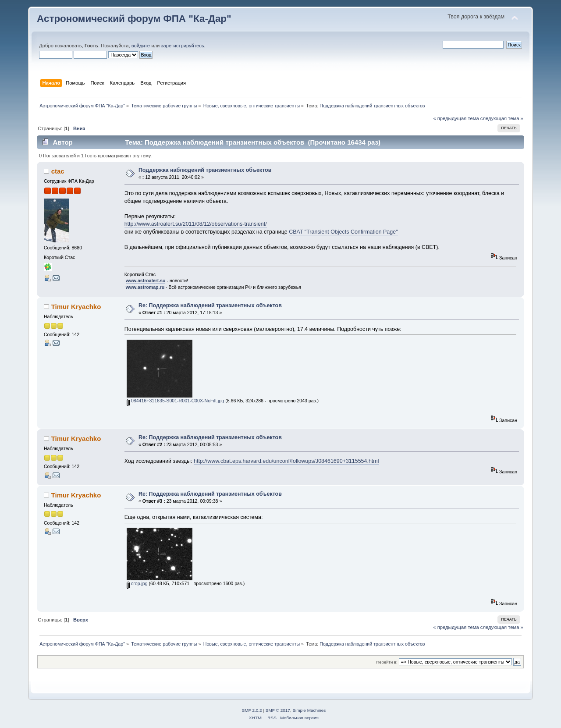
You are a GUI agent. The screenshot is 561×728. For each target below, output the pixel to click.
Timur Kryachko (76, 307)
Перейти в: (387, 662)
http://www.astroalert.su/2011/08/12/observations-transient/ (196, 224)
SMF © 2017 (278, 710)
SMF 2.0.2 (252, 710)
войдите (141, 46)
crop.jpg (137, 583)
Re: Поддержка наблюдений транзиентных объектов (210, 305)
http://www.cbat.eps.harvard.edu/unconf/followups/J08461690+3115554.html (286, 461)
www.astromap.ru (145, 287)
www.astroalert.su (146, 281)
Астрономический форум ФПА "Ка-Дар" (134, 19)
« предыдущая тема (456, 118)
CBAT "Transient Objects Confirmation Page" (343, 232)
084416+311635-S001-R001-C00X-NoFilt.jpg (175, 401)
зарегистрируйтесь (182, 46)
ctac (58, 171)
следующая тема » (502, 118)
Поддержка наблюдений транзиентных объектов (205, 170)
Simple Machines (309, 710)
